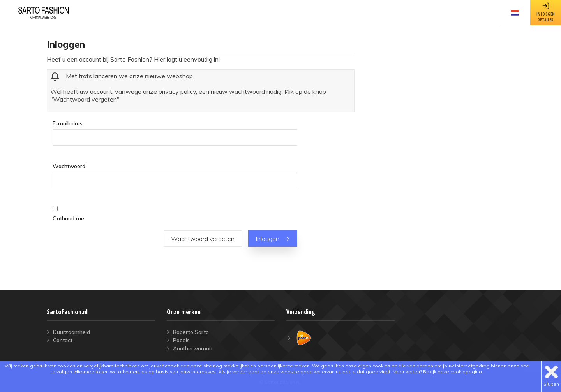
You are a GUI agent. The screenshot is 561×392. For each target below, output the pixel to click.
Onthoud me (68, 218)
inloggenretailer (546, 12)
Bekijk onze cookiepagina (453, 372)
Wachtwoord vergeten (203, 239)
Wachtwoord (69, 166)
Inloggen (273, 239)
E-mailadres (68, 123)
